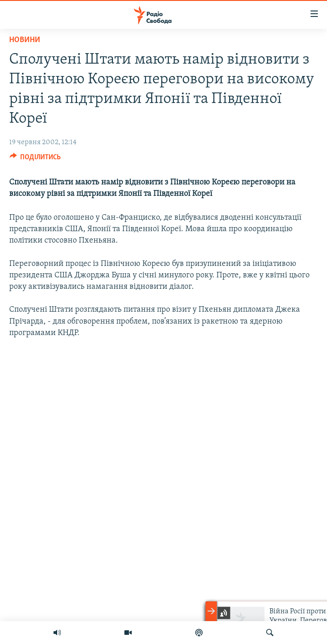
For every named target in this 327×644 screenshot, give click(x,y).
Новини (25, 40)
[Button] (35, 159)
